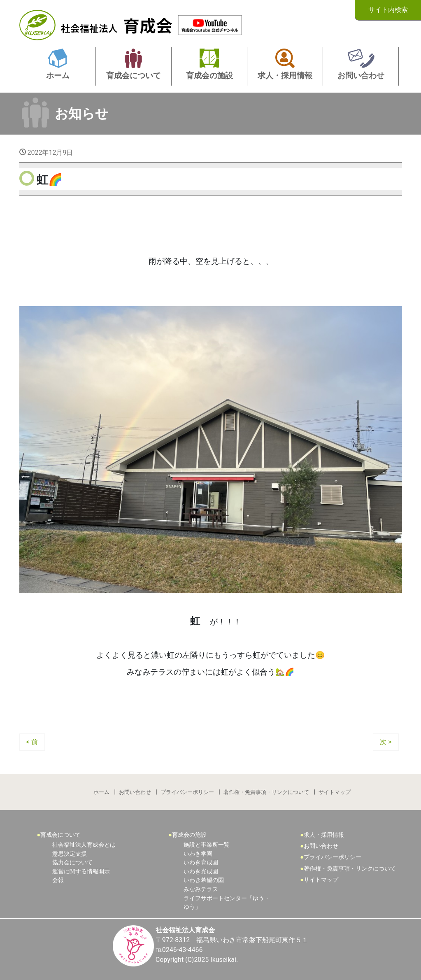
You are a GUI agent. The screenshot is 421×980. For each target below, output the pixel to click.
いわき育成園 (201, 862)
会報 (58, 880)
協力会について (72, 862)
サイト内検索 (388, 10)
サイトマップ (335, 792)
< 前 (32, 742)
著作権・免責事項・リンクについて (266, 792)
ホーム (101, 792)
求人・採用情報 (324, 835)
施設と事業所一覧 (207, 845)
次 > (386, 742)
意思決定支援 (70, 854)
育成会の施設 (189, 835)
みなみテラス (201, 889)
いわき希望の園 (204, 880)
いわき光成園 (201, 872)
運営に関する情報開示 (81, 872)
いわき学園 (198, 854)
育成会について (60, 835)
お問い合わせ (135, 792)
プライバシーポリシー (187, 792)
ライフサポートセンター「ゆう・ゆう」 (227, 903)
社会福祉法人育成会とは (84, 845)
